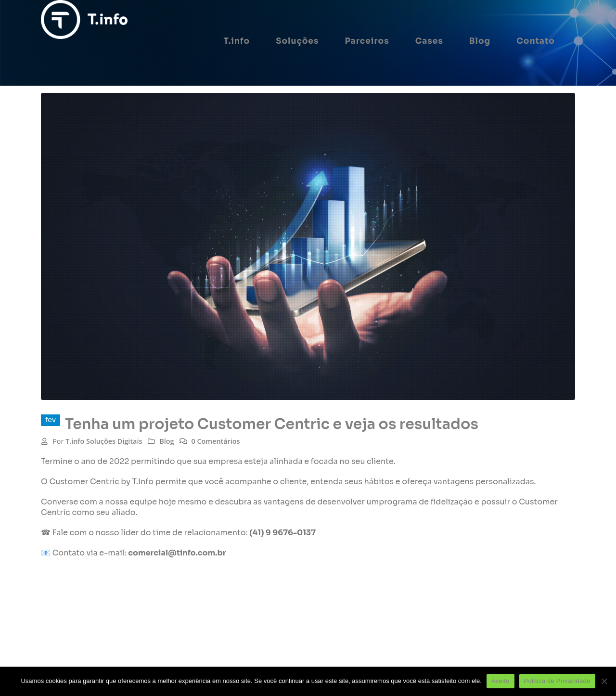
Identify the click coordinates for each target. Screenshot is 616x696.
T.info (237, 41)
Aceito (500, 681)
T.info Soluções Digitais (104, 441)
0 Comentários (215, 441)
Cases (429, 41)
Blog (480, 41)
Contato (536, 41)
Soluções (297, 41)
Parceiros (367, 41)
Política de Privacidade (557, 681)
